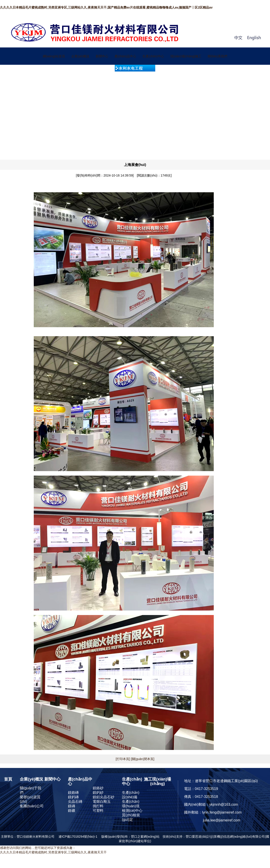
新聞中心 (102, 56)
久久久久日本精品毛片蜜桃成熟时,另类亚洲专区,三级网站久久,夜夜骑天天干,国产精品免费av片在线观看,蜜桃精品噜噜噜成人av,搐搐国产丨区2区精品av (106, 7)
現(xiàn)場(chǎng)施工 (186, 56)
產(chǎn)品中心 (125, 56)
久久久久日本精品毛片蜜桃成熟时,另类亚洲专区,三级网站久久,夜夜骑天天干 (53, 852)
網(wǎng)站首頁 (54, 56)
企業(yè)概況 (80, 56)
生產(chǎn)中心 (153, 56)
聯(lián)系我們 (217, 56)
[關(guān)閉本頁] (142, 759)
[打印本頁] (123, 759)
